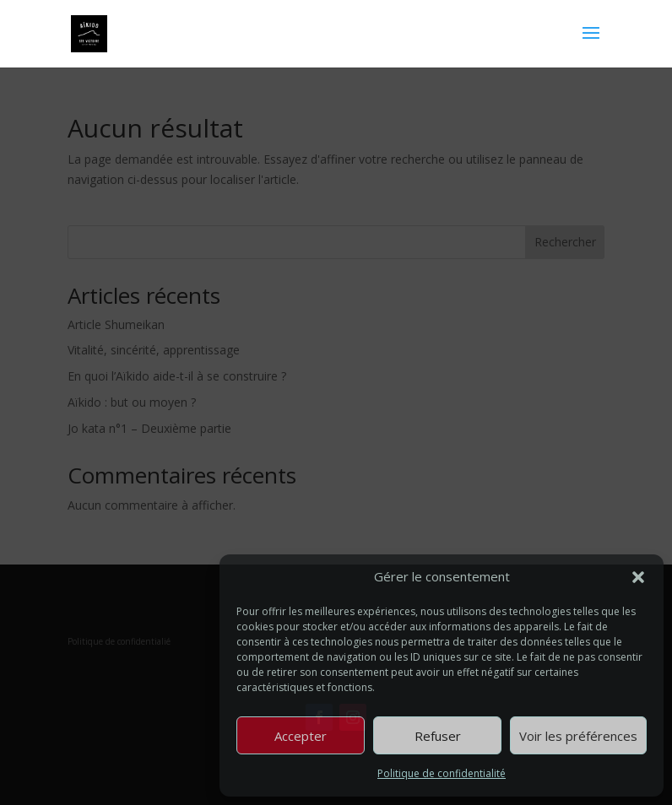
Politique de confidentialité (442, 773)
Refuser (438, 736)
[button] (638, 577)
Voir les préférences (578, 736)
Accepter (301, 736)
